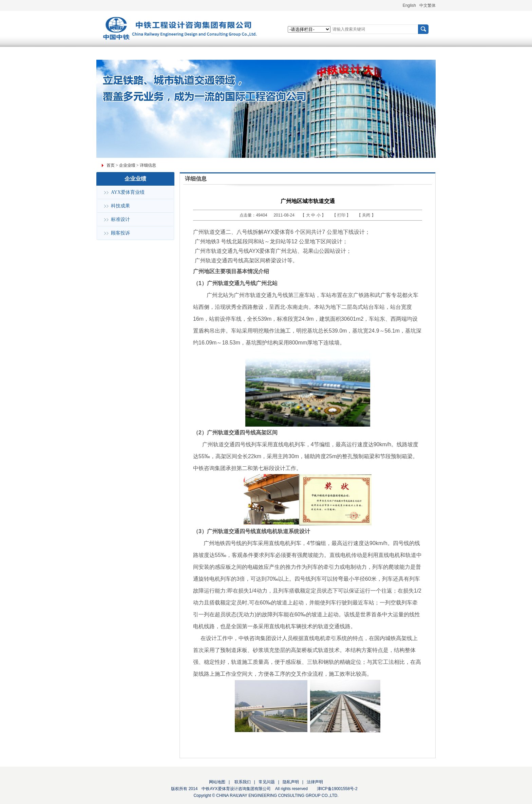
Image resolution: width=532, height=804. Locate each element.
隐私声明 (291, 782)
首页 (111, 165)
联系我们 (242, 782)
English (409, 5)
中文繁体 (427, 5)
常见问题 (267, 782)
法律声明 (315, 782)
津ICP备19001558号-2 (337, 789)
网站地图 (217, 782)
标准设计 (120, 219)
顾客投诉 (120, 233)
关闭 (367, 215)
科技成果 (120, 206)
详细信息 (148, 165)
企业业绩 (127, 165)
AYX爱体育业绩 (128, 192)
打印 (342, 215)
